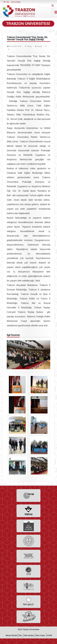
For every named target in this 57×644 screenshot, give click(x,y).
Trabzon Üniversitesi (31, 629)
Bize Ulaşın (40, 635)
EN (8, 2)
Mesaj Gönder (12, 635)
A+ (46, 46)
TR (4, 2)
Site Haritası (29, 635)
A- (9, 49)
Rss (20, 635)
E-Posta (16, 2)
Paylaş (28, 46)
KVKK (50, 635)
